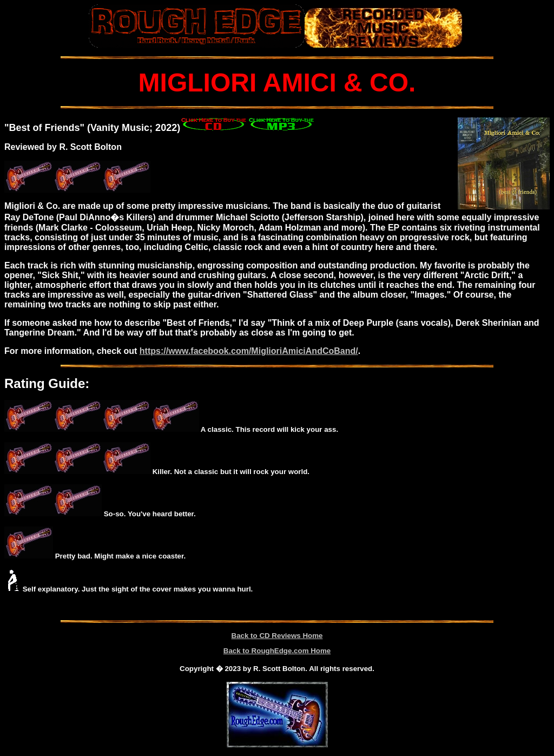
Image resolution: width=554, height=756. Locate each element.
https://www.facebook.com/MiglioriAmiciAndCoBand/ (249, 351)
